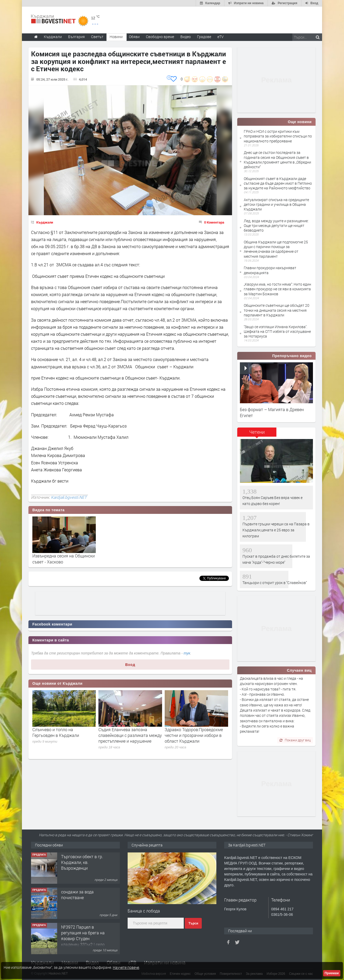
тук (187, 653)
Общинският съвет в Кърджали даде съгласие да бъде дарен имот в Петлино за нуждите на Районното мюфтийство (278, 183)
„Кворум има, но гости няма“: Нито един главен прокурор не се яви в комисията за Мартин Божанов (277, 289)
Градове (204, 37)
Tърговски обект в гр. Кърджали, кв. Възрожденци (82, 862)
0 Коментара (214, 222)
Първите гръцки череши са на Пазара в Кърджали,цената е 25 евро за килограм (276, 530)
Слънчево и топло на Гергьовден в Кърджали (56, 732)
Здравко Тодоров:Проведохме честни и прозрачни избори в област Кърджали (194, 735)
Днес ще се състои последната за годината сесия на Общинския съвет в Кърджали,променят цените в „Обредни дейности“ (277, 160)
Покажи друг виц (295, 740)
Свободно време (160, 37)
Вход (130, 665)
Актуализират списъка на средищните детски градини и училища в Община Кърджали (276, 204)
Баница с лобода (144, 911)
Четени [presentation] (257, 432)
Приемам (332, 973)
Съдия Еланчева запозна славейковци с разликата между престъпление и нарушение (130, 735)
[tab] (257, 434)
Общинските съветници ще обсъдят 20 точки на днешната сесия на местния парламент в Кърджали (277, 310)
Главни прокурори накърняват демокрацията (270, 270)
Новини (116, 37)
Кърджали (45, 222)
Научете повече (126, 967)
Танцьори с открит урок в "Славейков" (275, 583)
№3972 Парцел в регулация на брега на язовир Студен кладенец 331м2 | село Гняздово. (83, 939)
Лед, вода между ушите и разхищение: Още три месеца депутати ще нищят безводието (276, 226)
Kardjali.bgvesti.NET (69, 497)
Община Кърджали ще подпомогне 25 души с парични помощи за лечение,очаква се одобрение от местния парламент (276, 249)
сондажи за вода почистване (77, 895)
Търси (193, 923)
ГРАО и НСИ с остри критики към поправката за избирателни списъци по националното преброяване (278, 136)
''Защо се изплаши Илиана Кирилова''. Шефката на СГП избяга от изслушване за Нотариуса (277, 331)
